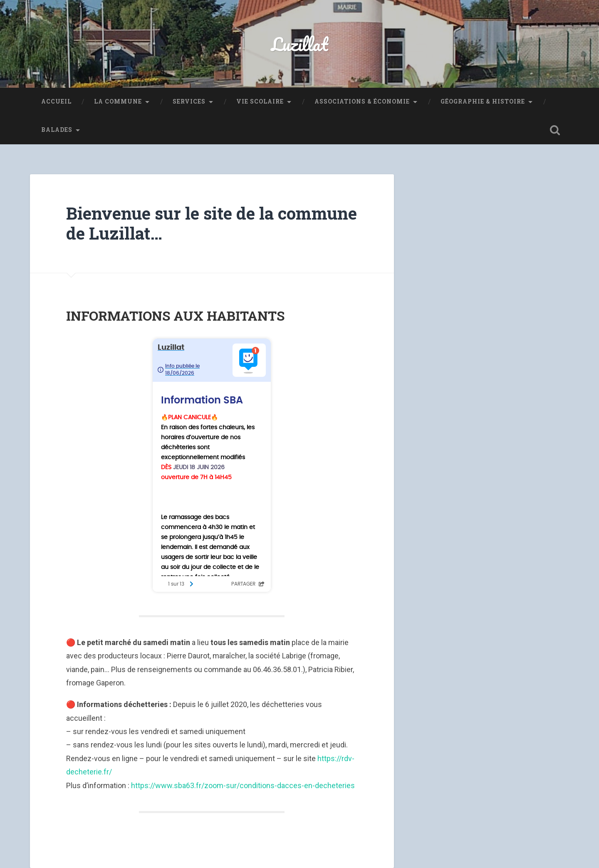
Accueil (56, 101)
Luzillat (300, 44)
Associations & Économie (362, 101)
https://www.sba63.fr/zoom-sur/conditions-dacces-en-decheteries (243, 785)
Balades (57, 130)
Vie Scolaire (260, 101)
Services (189, 101)
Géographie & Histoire (483, 101)
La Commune (118, 101)
